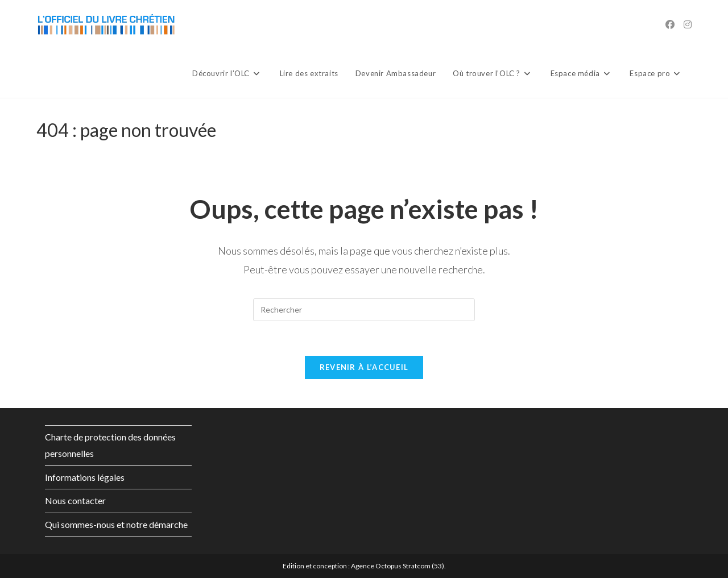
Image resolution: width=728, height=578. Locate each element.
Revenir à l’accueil (364, 367)
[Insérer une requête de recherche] (364, 310)
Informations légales (85, 477)
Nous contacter (75, 500)
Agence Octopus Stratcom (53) (398, 566)
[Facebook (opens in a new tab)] (670, 24)
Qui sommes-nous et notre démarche (116, 524)
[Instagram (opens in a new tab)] (688, 24)
